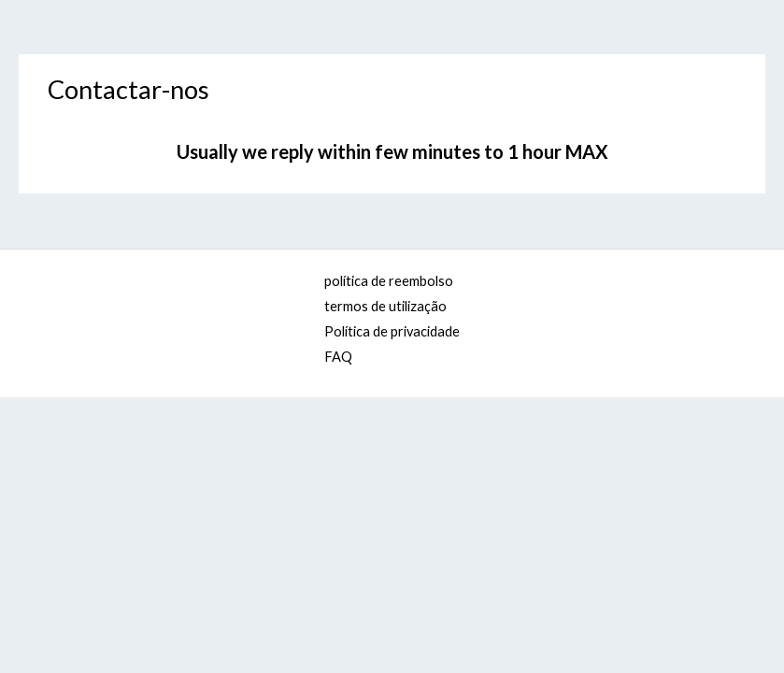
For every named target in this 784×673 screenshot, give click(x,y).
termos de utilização (385, 306)
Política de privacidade (392, 331)
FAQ (338, 357)
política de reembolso (389, 281)
